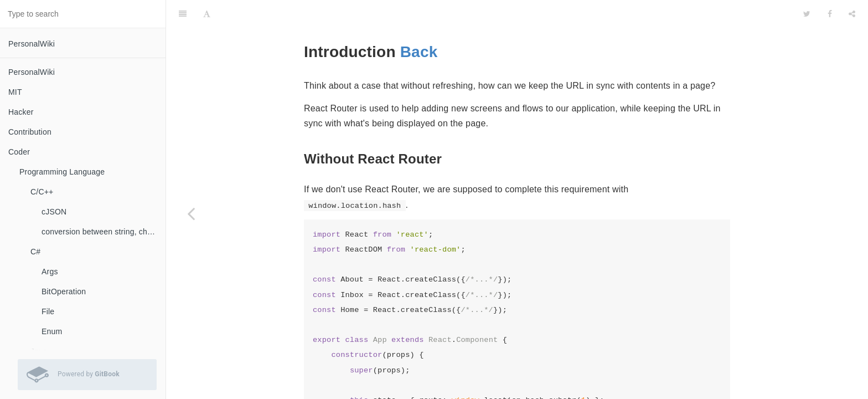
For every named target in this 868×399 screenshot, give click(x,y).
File (48, 311)
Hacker (21, 112)
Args (50, 272)
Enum (52, 331)
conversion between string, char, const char (104, 232)
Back (419, 24)
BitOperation (64, 291)
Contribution (30, 132)
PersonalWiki (32, 44)
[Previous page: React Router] (191, 213)
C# (35, 252)
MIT (15, 92)
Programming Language (62, 172)
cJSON (54, 212)
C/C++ (42, 192)
